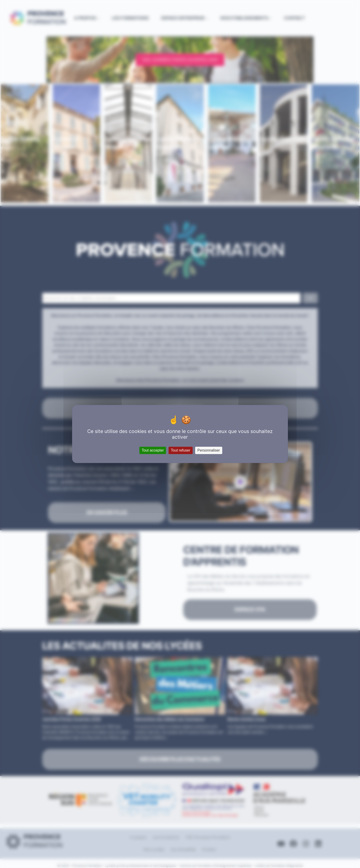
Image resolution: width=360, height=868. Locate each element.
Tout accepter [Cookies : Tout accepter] (153, 450)
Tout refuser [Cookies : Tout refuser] (180, 450)
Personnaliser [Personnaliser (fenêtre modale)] (209, 450)
